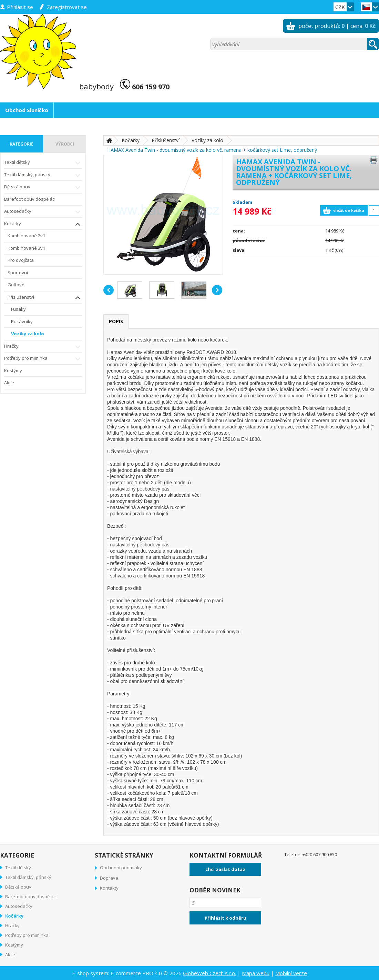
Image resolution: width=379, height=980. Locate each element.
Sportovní (18, 273)
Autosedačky (43, 212)
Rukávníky (22, 321)
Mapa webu (256, 973)
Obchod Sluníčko (27, 110)
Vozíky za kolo (28, 334)
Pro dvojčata (21, 260)
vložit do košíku (349, 210)
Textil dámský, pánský (43, 175)
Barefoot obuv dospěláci (30, 199)
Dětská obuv (43, 187)
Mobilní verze (291, 973)
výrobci (65, 144)
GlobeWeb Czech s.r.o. (209, 973)
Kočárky (43, 224)
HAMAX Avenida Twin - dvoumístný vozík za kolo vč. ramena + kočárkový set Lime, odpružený (212, 150)
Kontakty (109, 888)
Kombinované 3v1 (26, 248)
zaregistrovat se (67, 7)
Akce (9, 383)
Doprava (109, 878)
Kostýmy (13, 370)
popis (116, 321)
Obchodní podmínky (121, 868)
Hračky (43, 347)
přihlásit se (20, 7)
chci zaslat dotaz (225, 869)
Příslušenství (45, 298)
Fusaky (18, 309)
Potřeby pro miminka (43, 359)
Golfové (16, 285)
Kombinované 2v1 (26, 236)
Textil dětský (43, 163)
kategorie (22, 144)
